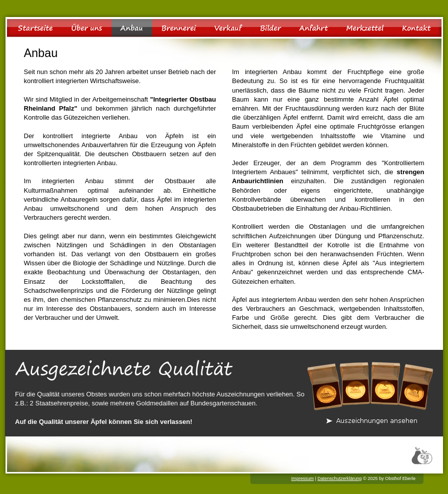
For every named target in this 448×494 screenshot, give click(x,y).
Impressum (303, 478)
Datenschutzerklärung (339, 478)
